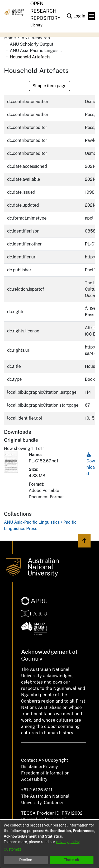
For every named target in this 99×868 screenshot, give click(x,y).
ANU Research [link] (36, 38)
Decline (26, 860)
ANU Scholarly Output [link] (32, 44)
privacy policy (68, 842)
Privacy (51, 767)
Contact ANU (34, 760)
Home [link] (10, 38)
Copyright (58, 760)
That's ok (71, 860)
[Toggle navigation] (91, 16)
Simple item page (49, 86)
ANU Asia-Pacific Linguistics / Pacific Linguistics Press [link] (36, 51)
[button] (69, 16)
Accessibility (34, 779)
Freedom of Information (45, 773)
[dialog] (49, 844)
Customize (13, 849)
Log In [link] (79, 16)
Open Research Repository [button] (45, 11)
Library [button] (36, 25)
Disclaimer (32, 767)
